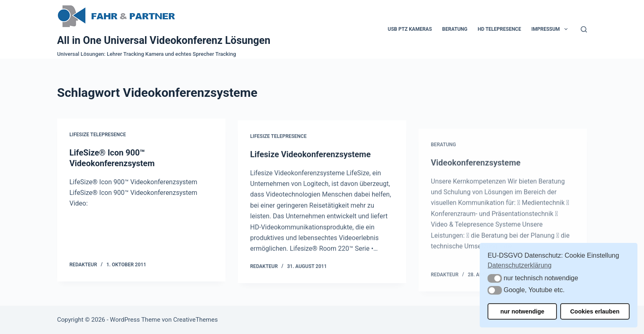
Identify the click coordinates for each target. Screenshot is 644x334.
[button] (495, 278)
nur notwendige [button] (522, 311)
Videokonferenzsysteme (476, 178)
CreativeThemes (196, 320)
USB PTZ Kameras (410, 29)
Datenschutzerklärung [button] (520, 265)
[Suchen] (584, 29)
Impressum (551, 29)
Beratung (455, 29)
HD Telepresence (499, 29)
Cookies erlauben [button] (595, 311)
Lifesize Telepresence (98, 135)
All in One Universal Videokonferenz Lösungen (164, 40)
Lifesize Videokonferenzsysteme (310, 157)
